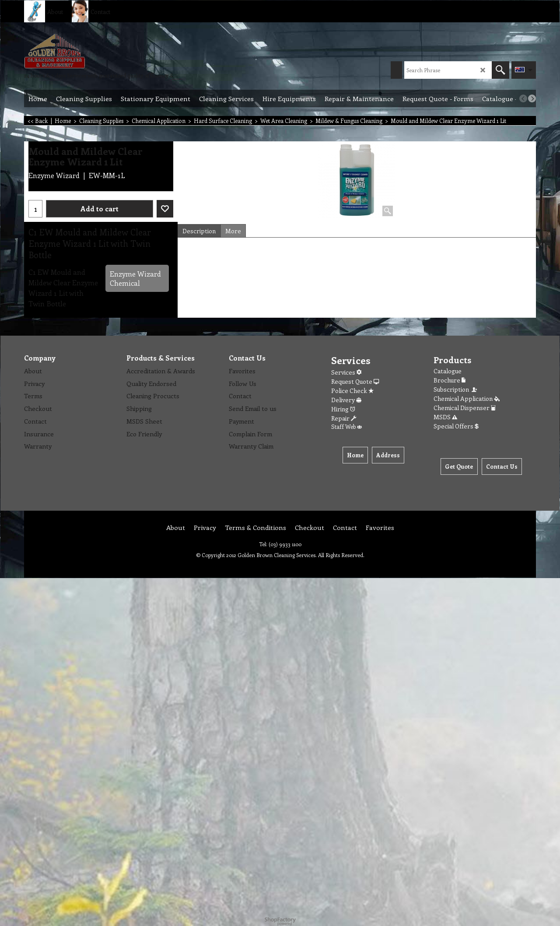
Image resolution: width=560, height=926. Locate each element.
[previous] (523, 98)
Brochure (450, 380)
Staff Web (346, 426)
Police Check (352, 391)
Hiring (343, 409)
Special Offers (456, 426)
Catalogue (448, 371)
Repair (344, 418)
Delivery (346, 400)
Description (199, 231)
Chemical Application (467, 398)
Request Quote (355, 381)
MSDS (445, 417)
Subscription (456, 389)
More (233, 231)
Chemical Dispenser (465, 408)
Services (346, 372)
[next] (532, 98)
